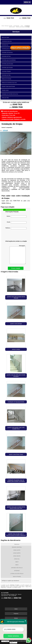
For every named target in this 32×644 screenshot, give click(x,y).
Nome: (17, 217)
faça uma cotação (20, 48)
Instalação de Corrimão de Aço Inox (10, 94)
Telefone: (16, 228)
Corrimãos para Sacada (7, 68)
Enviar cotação (16, 268)
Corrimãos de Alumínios (8, 53)
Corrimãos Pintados (7, 71)
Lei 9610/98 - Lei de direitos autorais (14, 588)
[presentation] (16, 235)
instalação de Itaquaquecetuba (16, 402)
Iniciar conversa (13, 636)
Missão (16, 618)
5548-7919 (10, 18)
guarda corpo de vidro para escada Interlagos (16, 376)
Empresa (16, 614)
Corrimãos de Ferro (7, 56)
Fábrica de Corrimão (7, 79)
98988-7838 (26, 18)
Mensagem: (18, 255)
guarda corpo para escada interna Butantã (16, 297)
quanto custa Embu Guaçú (16, 454)
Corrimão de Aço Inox (7, 41)
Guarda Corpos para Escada (9, 86)
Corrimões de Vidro (6, 75)
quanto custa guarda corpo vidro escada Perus (16, 428)
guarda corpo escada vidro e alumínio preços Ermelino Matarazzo (16, 535)
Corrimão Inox (5, 45)
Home (16, 609)
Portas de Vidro (6, 98)
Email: (17, 222)
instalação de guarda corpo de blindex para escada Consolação (16, 481)
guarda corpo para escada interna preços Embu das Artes (16, 508)
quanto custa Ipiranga (16, 324)
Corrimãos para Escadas (8, 64)
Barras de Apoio (6, 37)
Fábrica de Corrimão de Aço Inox (10, 83)
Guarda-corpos (6, 90)
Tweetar (5, 130)
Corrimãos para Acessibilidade (9, 60)
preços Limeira (16, 349)
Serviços (16, 32)
